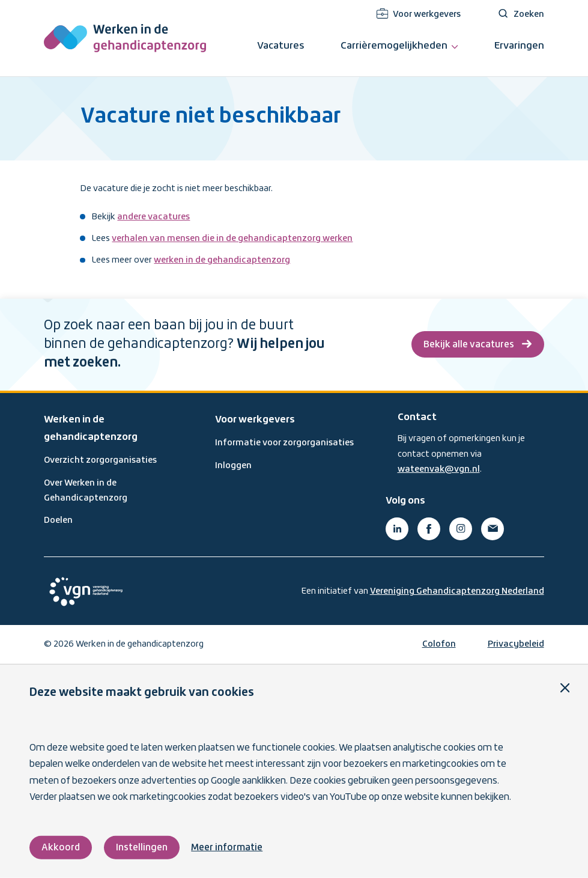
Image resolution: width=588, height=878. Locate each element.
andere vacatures (153, 217)
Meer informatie (227, 848)
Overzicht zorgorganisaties (100, 460)
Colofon (439, 644)
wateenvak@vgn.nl (439, 469)
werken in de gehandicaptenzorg (222, 260)
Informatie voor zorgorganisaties (284, 443)
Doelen (58, 520)
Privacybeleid (516, 644)
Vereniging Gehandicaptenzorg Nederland (457, 591)
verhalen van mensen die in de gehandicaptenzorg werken (232, 239)
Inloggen (233, 466)
